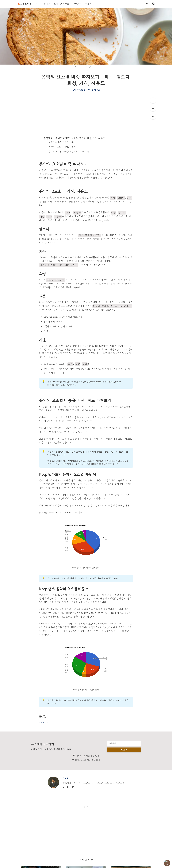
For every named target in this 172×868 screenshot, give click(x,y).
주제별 (47, 4)
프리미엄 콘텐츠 (61, 4)
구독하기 (124, 748)
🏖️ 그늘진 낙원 (24, 4)
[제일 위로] (153, 101)
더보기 (90, 4)
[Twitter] (153, 109)
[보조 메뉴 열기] (100, 4)
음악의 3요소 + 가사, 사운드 (62, 147)
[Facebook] (153, 117)
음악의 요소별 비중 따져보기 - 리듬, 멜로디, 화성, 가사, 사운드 (74, 138)
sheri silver (85, 67)
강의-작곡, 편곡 (79, 90)
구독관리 (77, 4)
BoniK (66, 776)
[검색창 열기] (147, 4)
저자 (37, 4)
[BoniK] (53, 781)
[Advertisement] (86, 114)
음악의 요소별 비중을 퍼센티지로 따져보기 (69, 152)
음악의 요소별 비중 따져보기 (62, 142)
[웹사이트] (64, 785)
